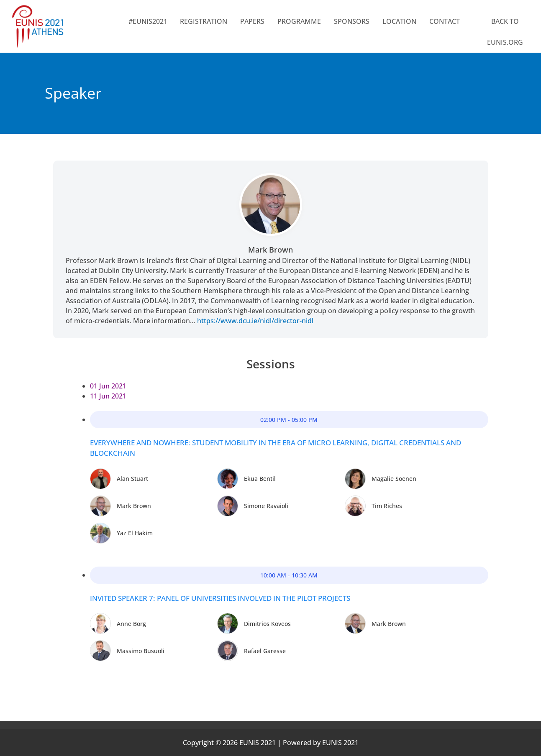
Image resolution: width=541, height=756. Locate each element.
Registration (204, 21)
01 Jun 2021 (108, 386)
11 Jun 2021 (108, 396)
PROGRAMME (299, 21)
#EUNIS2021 (148, 21)
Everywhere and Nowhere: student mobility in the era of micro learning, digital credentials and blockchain (276, 448)
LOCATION (399, 21)
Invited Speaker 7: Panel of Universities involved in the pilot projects (220, 598)
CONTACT (445, 21)
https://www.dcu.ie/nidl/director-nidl (255, 321)
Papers (252, 21)
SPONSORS (352, 21)
